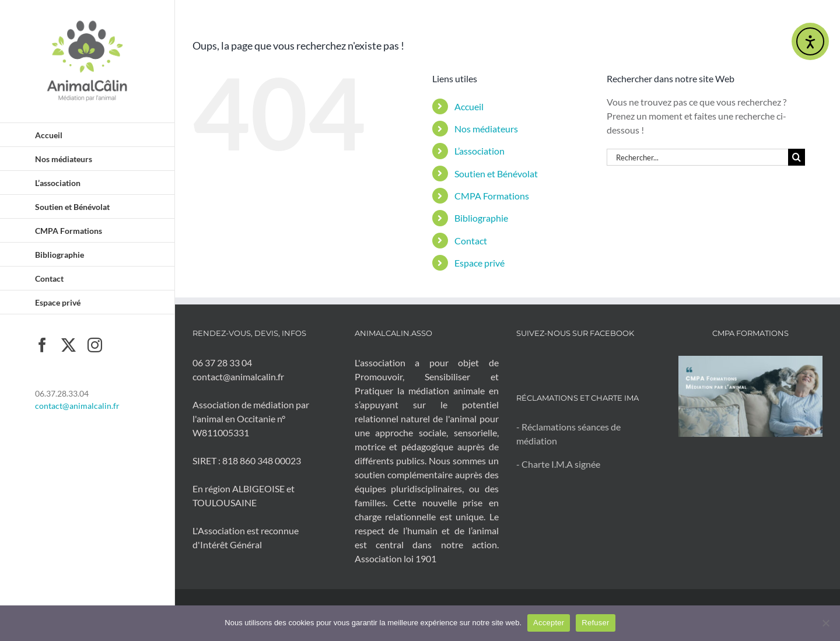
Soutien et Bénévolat (496, 174)
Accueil (469, 106)
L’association (480, 151)
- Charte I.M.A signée (558, 464)
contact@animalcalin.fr (77, 406)
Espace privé (480, 263)
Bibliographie (481, 218)
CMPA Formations (492, 196)
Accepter (549, 623)
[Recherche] (797, 157)
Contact (471, 241)
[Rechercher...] (697, 157)
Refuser (595, 623)
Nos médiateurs (486, 129)
